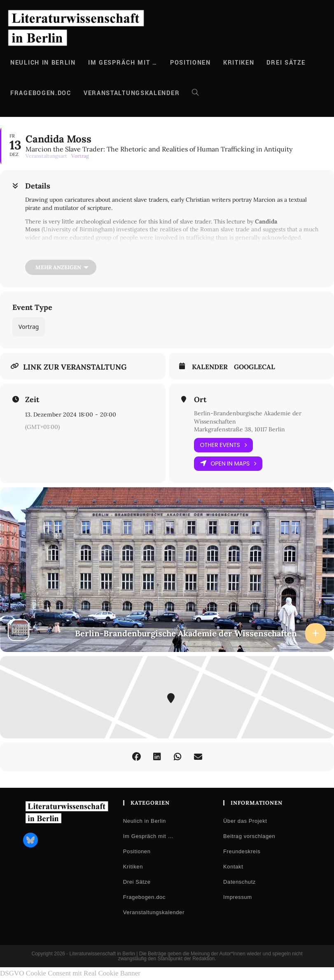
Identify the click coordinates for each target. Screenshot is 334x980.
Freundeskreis (242, 851)
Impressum (238, 897)
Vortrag (29, 327)
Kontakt (233, 867)
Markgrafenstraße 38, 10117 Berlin (239, 429)
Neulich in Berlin (145, 821)
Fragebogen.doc (144, 897)
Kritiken (133, 867)
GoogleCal (255, 367)
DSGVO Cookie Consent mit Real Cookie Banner (70, 973)
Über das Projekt (245, 821)
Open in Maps (228, 464)
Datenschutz (239, 882)
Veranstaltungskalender (154, 912)
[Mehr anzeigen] (61, 267)
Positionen (137, 851)
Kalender (210, 367)
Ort (200, 400)
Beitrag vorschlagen (249, 836)
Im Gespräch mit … (148, 836)
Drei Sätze (137, 882)
